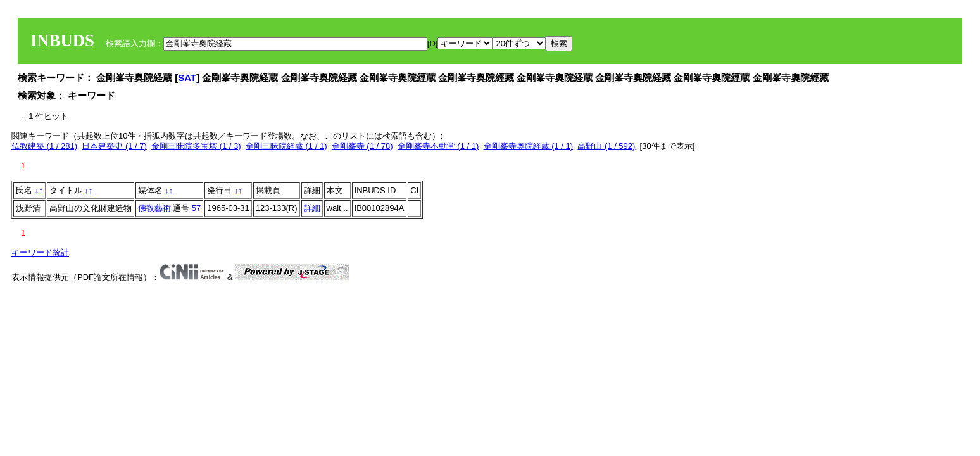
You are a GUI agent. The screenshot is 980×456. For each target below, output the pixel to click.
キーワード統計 (40, 252)
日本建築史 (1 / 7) (114, 146)
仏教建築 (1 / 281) (44, 146)
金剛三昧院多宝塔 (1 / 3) (196, 146)
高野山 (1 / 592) (606, 146)
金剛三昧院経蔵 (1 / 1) (286, 146)
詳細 (312, 208)
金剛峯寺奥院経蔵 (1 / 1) (529, 146)
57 (196, 208)
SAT (187, 78)
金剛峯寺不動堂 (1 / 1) (438, 146)
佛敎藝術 (154, 208)
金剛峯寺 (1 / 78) (362, 146)
